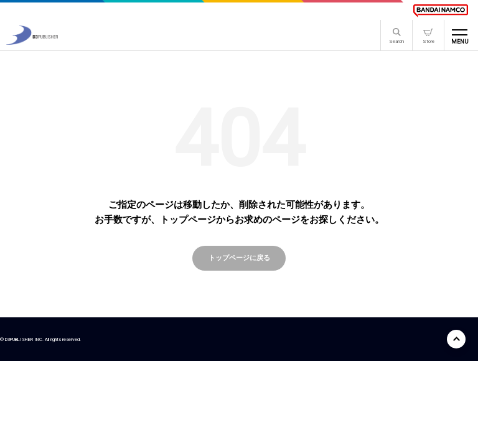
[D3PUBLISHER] (32, 41)
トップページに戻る (239, 258)
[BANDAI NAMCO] (441, 11)
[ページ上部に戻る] (456, 339)
